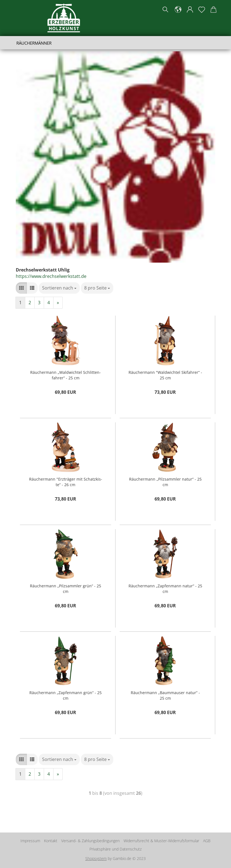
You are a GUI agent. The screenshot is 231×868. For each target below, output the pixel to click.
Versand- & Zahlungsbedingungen (90, 841)
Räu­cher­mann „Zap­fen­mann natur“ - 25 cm (165, 588)
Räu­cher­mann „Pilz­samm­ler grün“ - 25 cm (66, 588)
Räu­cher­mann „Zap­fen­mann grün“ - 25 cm (66, 695)
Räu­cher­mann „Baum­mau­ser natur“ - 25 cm (165, 695)
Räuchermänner (34, 43)
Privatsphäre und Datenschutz (115, 849)
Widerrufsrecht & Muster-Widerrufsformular (161, 841)
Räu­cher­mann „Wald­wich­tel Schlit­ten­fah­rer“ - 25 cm (66, 375)
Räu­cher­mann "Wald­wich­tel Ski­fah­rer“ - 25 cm (165, 375)
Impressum (30, 841)
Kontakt (51, 841)
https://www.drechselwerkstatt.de (51, 276)
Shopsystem (96, 858)
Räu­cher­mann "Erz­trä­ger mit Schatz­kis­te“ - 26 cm (66, 481)
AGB (207, 841)
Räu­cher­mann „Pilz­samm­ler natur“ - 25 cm (165, 481)
